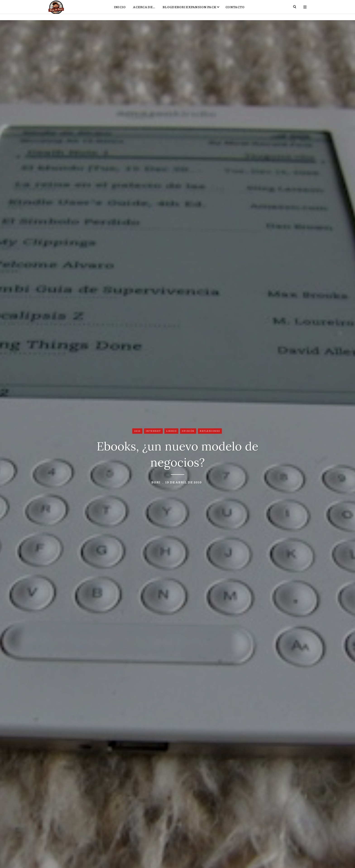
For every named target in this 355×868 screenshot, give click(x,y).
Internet (153, 432)
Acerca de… (144, 10)
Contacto (235, 10)
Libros (171, 432)
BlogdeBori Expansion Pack (189, 10)
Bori (156, 483)
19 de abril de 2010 (183, 483)
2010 (137, 432)
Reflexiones (210, 432)
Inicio (120, 10)
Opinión (188, 432)
